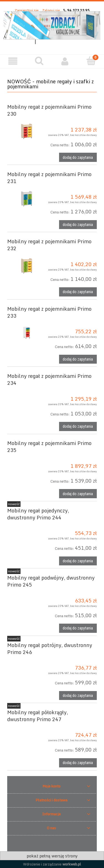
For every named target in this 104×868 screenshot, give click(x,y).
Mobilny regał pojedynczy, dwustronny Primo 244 (38, 514)
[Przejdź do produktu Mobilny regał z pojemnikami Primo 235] (25, 458)
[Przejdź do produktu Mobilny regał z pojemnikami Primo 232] (25, 265)
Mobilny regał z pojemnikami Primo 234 (49, 379)
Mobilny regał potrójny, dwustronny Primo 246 (50, 649)
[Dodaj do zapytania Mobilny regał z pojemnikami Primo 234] (78, 426)
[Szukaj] (39, 61)
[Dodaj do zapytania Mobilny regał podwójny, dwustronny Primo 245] (78, 628)
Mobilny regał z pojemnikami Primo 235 (49, 447)
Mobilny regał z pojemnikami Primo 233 (49, 312)
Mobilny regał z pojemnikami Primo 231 (49, 178)
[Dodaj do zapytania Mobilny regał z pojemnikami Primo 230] (78, 157)
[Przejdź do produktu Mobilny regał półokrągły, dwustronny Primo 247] (25, 727)
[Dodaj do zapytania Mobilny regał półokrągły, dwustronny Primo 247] (78, 763)
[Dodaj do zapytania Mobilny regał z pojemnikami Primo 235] (78, 494)
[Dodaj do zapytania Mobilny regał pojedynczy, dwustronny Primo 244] (78, 561)
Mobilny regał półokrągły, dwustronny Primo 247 (38, 716)
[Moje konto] (65, 61)
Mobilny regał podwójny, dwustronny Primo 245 (51, 581)
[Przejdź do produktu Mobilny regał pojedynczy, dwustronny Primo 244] (25, 525)
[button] (13, 61)
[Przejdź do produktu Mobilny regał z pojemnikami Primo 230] (25, 131)
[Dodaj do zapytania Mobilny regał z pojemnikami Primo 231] (78, 225)
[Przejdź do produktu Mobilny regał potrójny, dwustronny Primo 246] (25, 660)
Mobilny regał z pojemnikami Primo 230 (49, 110)
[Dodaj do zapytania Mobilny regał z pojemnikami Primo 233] (78, 359)
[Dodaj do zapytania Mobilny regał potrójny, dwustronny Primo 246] (78, 696)
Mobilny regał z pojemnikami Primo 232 (49, 245)
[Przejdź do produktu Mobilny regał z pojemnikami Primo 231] (25, 198)
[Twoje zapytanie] (91, 61)
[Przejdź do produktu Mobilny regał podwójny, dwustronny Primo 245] (25, 592)
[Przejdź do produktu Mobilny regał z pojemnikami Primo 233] (25, 333)
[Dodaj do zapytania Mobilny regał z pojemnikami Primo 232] (78, 292)
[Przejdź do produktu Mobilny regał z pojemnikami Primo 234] (25, 391)
